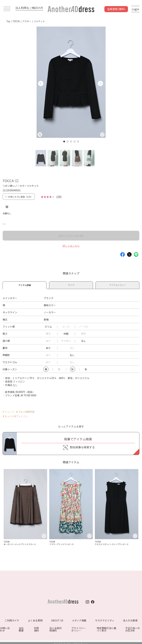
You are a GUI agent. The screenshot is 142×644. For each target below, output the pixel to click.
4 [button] (75, 141)
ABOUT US (57, 620)
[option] (71, 82)
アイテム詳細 (25, 285)
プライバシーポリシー (79, 629)
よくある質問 (35, 620)
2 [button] (68, 141)
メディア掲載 (79, 620)
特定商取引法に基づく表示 (106, 629)
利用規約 (36, 629)
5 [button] (78, 141)
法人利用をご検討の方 (29, 8)
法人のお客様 (130, 620)
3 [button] (71, 141)
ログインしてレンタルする (71, 236)
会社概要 (21, 629)
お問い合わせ (5, 629)
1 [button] (64, 141)
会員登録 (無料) (116, 9)
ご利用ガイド (12, 620)
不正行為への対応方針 (133, 629)
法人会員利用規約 (55, 629)
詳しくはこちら (71, 246)
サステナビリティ (105, 620)
